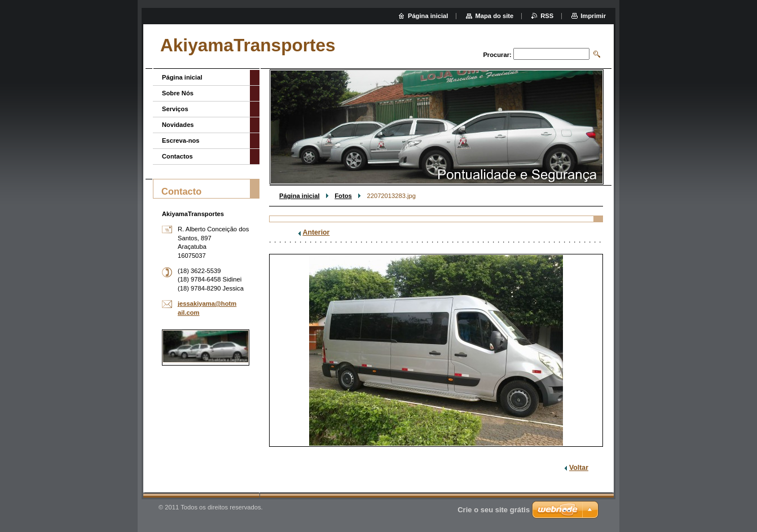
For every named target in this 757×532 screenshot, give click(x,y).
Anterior (316, 232)
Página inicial (300, 196)
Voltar (579, 468)
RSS (547, 16)
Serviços (175, 109)
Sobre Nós (178, 93)
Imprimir (593, 16)
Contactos (177, 156)
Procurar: (497, 55)
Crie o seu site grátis (494, 510)
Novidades (178, 125)
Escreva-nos (181, 140)
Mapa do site (494, 16)
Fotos (343, 196)
